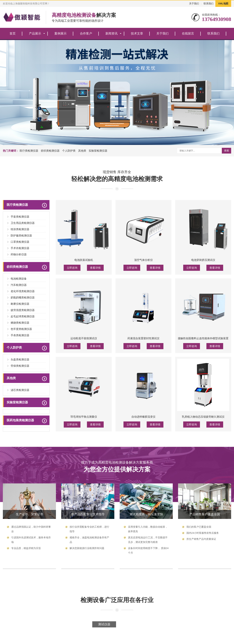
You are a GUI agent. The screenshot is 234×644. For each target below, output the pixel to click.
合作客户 (86, 33)
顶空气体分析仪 (143, 260)
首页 (13, 33)
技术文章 (137, 33)
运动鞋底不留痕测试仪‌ (84, 338)
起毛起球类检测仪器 (23, 316)
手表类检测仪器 (20, 335)
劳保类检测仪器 (20, 366)
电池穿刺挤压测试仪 (203, 260)
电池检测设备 (19, 279)
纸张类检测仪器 (20, 229)
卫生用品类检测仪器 (23, 223)
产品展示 (35, 33)
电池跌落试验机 (84, 260)
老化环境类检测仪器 (23, 291)
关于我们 (194, 4)
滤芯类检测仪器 (20, 390)
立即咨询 (72, 268)
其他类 (82, 151)
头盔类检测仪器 (20, 359)
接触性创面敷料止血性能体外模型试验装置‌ (203, 338)
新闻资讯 (111, 33)
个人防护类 (69, 151)
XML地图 (223, 4)
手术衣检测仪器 (20, 248)
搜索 (227, 151)
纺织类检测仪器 (50, 151)
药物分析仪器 (19, 254)
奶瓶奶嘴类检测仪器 (23, 297)
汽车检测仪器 (19, 285)
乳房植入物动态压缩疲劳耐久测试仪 (203, 417)
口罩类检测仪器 (20, 242)
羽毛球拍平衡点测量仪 (84, 417)
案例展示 (60, 33)
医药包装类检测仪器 (20, 420)
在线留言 (188, 33)
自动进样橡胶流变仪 (143, 417)
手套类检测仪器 (20, 217)
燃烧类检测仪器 (20, 323)
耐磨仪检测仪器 (20, 304)
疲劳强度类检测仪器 (23, 310)
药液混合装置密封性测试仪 (143, 338)
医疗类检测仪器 (29, 151)
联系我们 (209, 4)
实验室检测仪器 (98, 151)
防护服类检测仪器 (21, 236)
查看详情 (95, 268)
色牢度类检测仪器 (21, 329)
